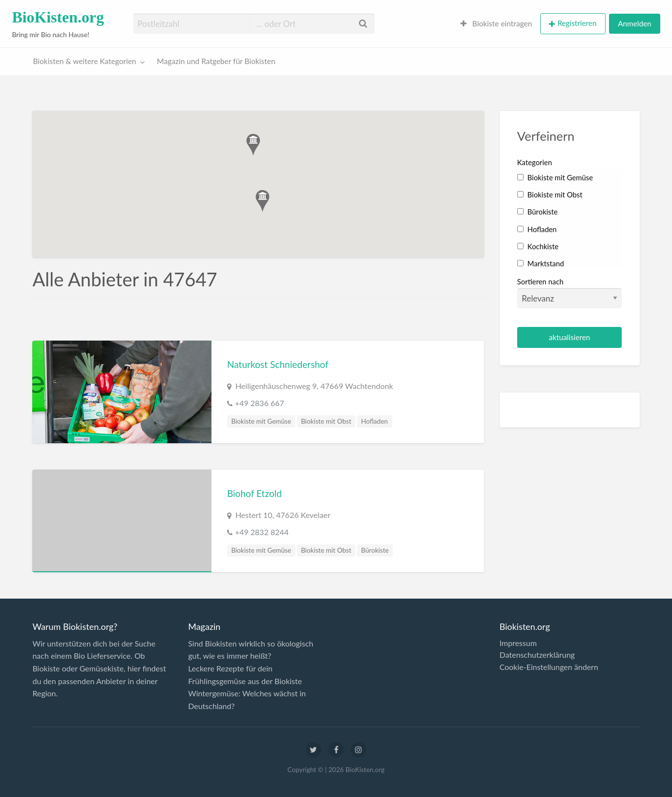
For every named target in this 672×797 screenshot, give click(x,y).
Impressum (518, 643)
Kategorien (535, 162)
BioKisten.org (58, 17)
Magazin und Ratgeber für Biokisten (216, 61)
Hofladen (374, 421)
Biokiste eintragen (496, 23)
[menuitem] (496, 24)
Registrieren (577, 23)
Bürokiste (375, 550)
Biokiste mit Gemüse (261, 421)
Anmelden (634, 23)
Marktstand (541, 263)
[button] (262, 201)
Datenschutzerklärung (537, 655)
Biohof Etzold (254, 493)
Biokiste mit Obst (326, 421)
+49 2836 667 (260, 403)
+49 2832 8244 (262, 532)
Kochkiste (538, 246)
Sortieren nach (570, 293)
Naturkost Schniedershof (278, 364)
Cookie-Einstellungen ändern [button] (549, 667)
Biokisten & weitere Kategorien (85, 61)
